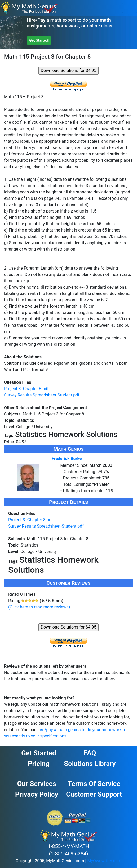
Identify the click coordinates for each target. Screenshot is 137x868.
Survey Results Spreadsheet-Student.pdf (42, 395)
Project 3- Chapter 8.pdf (26, 389)
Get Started (39, 753)
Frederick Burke (67, 458)
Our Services (37, 784)
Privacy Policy (37, 794)
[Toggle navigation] (130, 8)
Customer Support (94, 794)
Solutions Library (90, 764)
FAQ (90, 753)
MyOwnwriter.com (104, 861)
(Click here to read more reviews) (39, 607)
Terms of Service (94, 784)
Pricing (39, 764)
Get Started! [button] (39, 40)
